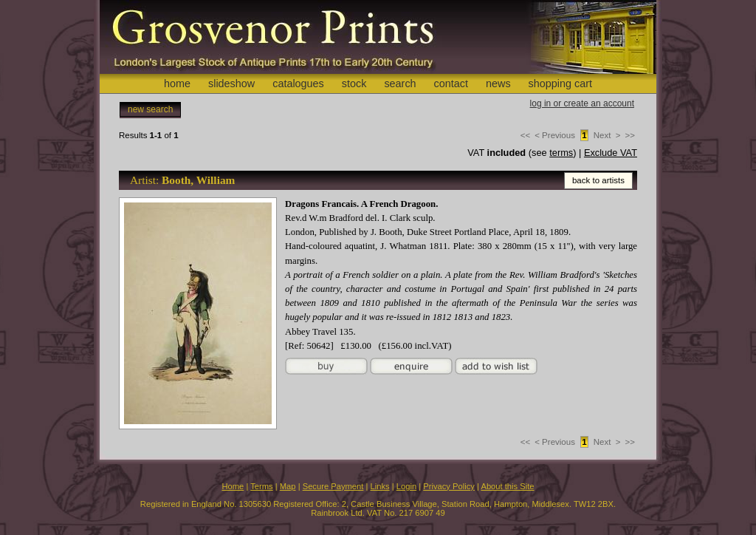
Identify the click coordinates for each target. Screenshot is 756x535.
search (400, 84)
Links (380, 486)
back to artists (598, 180)
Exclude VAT (611, 153)
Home (233, 486)
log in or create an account (582, 103)
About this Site (507, 486)
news (498, 84)
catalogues (298, 84)
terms (561, 153)
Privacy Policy (449, 486)
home (177, 84)
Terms (261, 486)
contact (451, 84)
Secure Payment (333, 486)
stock (354, 84)
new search (150, 109)
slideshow (231, 84)
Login (406, 486)
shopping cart (560, 84)
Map (288, 486)
